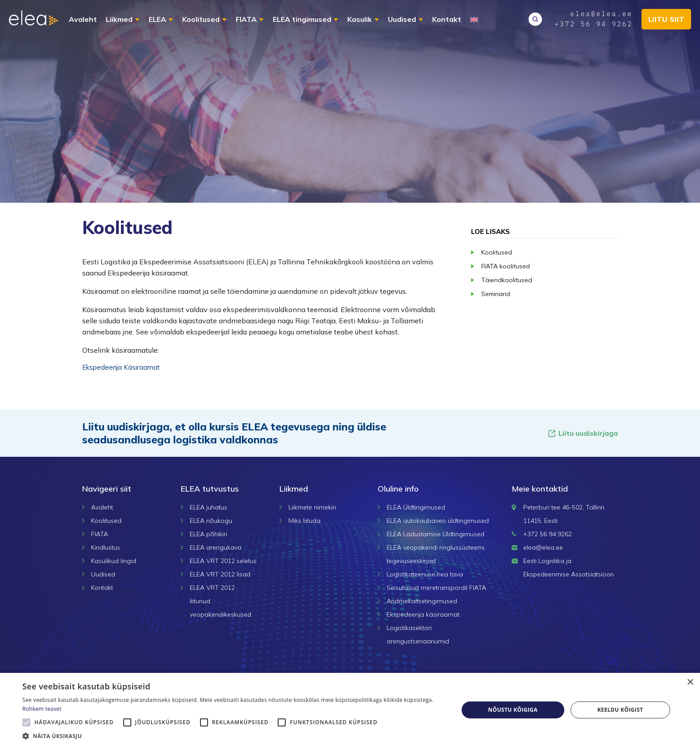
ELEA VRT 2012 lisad (220, 574)
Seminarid (496, 294)
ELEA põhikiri (208, 534)
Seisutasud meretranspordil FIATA (436, 588)
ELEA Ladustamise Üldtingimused (435, 534)
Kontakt (447, 19)
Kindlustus (106, 547)
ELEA (157, 19)
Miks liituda (304, 521)
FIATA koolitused (506, 266)
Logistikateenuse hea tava (425, 574)
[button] (234, 736)
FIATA (246, 19)
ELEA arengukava (216, 547)
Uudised (402, 19)
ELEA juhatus (208, 507)
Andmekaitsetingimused (422, 601)
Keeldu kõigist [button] (620, 710)
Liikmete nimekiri (312, 507)
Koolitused (201, 19)
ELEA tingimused (302, 19)
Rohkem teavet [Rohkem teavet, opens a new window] (42, 709)
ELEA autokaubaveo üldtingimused (438, 521)
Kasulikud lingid (114, 561)
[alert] (350, 710)
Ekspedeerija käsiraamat (423, 614)
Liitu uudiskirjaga (583, 433)
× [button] (690, 682)
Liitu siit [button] (666, 19)
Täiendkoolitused (507, 280)
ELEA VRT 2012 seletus (223, 561)
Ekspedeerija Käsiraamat (121, 367)
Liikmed (119, 19)
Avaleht (83, 19)
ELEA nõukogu (211, 521)
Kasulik (360, 19)
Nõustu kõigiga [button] (513, 710)
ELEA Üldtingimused (416, 507)
